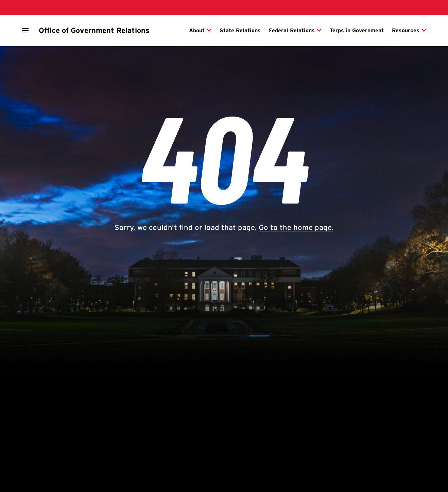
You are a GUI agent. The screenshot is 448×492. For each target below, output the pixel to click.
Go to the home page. (296, 227)
